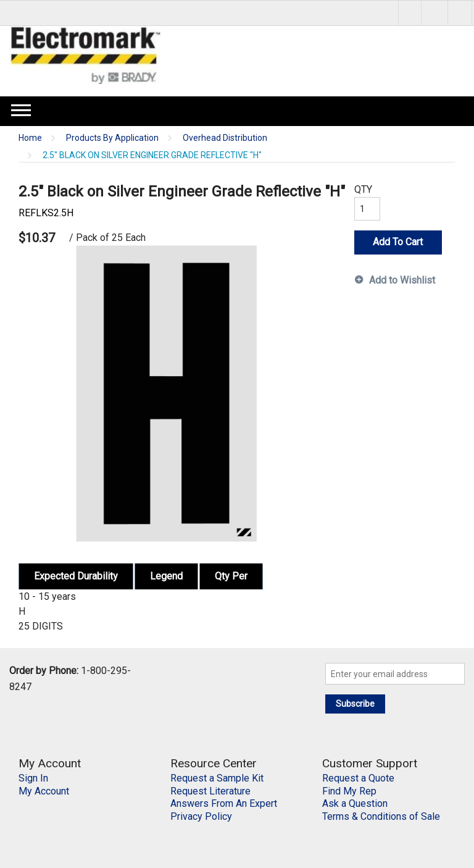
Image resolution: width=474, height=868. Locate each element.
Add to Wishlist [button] (402, 280)
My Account (44, 791)
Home (30, 138)
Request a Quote (358, 778)
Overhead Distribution (225, 138)
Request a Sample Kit (217, 778)
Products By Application (112, 138)
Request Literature (210, 791)
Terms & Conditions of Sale (381, 816)
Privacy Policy (201, 816)
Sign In (33, 778)
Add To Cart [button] (398, 242)
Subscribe (355, 704)
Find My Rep (349, 791)
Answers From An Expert (224, 803)
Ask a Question (355, 803)
